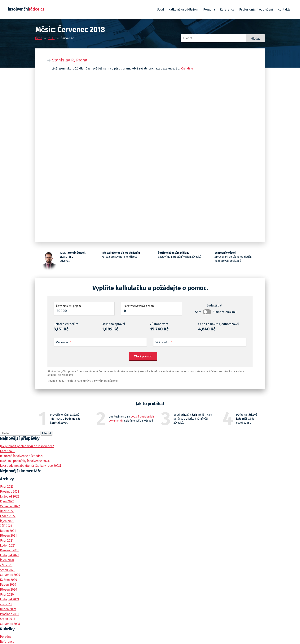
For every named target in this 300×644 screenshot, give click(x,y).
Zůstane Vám (159, 324)
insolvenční (26, 9)
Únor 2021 (7, 541)
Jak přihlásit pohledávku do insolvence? (28, 446)
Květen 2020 (9, 580)
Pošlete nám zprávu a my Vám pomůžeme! (92, 381)
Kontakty (284, 9)
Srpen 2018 (8, 619)
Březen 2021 (8, 536)
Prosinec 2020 (10, 550)
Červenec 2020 (10, 575)
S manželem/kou (225, 312)
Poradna (209, 9)
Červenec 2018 (10, 624)
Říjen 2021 (7, 521)
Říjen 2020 (7, 560)
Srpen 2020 (8, 570)
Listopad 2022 (10, 496)
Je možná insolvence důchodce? (22, 456)
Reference (227, 9)
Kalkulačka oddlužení (184, 9)
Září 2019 (6, 604)
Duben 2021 (8, 531)
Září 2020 (6, 565)
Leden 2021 (8, 546)
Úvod (160, 9)
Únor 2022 (7, 511)
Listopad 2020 (10, 555)
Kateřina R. (8, 451)
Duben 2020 (8, 585)
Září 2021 (6, 526)
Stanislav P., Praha (70, 60)
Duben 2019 (8, 609)
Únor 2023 (7, 487)
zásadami (67, 375)
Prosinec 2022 (10, 492)
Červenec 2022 (10, 506)
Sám (198, 312)
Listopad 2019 (10, 599)
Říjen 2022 (7, 501)
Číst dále (187, 68)
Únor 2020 (7, 595)
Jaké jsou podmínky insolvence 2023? (26, 461)
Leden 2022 (8, 516)
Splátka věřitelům (66, 324)
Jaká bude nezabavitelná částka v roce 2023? (31, 466)
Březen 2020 (9, 590)
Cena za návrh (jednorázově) (219, 324)
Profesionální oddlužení (256, 9)
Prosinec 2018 (10, 614)
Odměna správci (113, 324)
